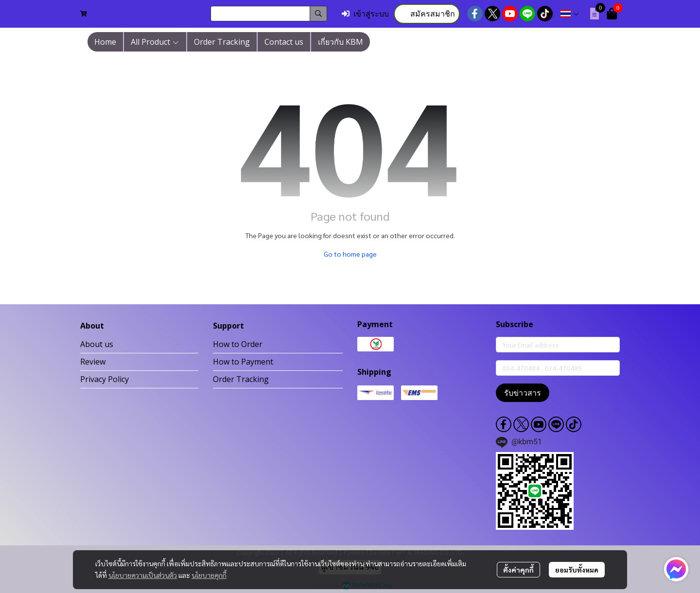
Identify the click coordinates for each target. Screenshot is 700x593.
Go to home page (350, 254)
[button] (269, 14)
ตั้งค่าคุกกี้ (518, 570)
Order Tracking (241, 379)
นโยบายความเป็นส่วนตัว (143, 575)
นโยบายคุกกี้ (209, 575)
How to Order (238, 344)
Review (93, 362)
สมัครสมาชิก (427, 14)
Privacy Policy (105, 379)
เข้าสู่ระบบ (365, 14)
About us (97, 344)
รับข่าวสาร (523, 393)
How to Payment (243, 362)
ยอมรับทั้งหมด (577, 570)
